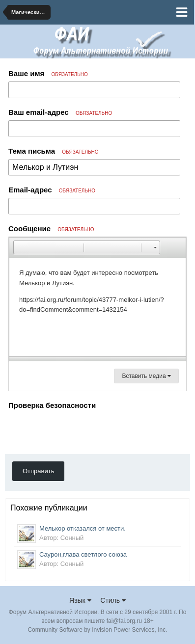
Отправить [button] (38, 471)
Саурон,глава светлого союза (83, 554)
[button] (21, 247)
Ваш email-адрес (60, 112)
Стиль (113, 600)
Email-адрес (52, 190)
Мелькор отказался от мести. (83, 528)
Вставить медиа (146, 376)
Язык (80, 600)
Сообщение (51, 228)
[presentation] (83, 431)
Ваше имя (48, 73)
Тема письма (54, 151)
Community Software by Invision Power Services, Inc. (97, 630)
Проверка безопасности (52, 405)
